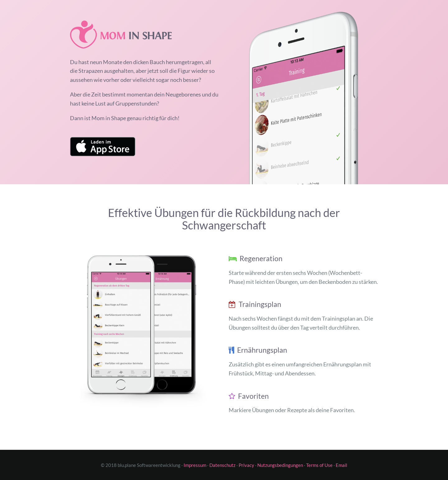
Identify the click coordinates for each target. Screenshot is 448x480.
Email (341, 465)
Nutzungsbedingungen (280, 465)
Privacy (246, 465)
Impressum (195, 465)
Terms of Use (319, 465)
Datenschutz (222, 465)
